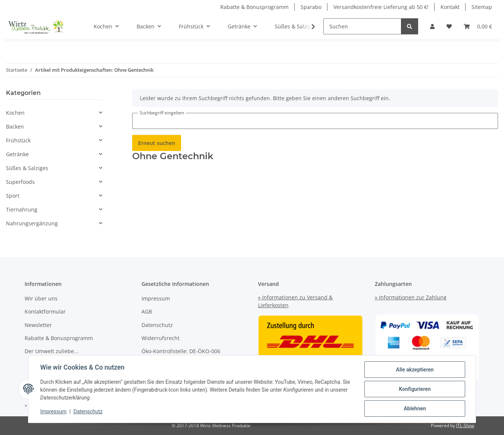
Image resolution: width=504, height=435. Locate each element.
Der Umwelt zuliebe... (52, 351)
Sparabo (311, 7)
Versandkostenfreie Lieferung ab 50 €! (381, 7)
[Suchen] (362, 26)
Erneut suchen (157, 143)
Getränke (17, 154)
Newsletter (38, 325)
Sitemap (482, 7)
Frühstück (18, 140)
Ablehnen (415, 408)
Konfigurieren (415, 389)
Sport (13, 196)
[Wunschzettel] (449, 26)
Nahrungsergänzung (32, 223)
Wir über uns (41, 298)
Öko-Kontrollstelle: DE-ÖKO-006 (181, 351)
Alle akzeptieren (415, 370)
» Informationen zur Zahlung (411, 297)
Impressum (156, 298)
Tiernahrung (22, 209)
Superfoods (20, 182)
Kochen (15, 113)
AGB (147, 311)
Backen (15, 127)
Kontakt (450, 7)
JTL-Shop (465, 425)
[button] (432, 26)
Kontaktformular (45, 311)
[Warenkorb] (478, 26)
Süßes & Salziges (27, 168)
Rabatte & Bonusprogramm (254, 7)
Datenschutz (157, 325)
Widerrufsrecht (161, 338)
